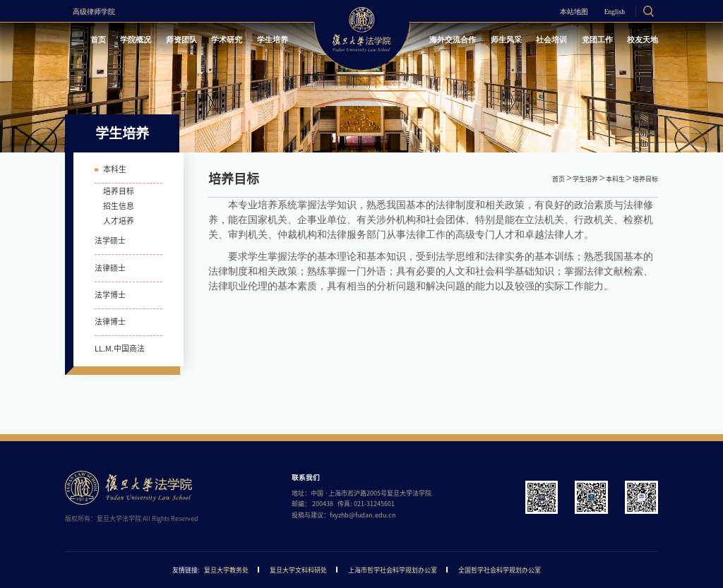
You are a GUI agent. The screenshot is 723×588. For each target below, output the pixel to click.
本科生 (615, 179)
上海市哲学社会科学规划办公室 (393, 570)
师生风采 (506, 40)
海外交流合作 (453, 40)
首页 (98, 40)
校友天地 (643, 40)
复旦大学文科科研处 (298, 570)
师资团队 (181, 40)
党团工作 (597, 40)
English (615, 12)
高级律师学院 (94, 12)
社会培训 (551, 40)
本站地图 (574, 12)
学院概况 (136, 40)
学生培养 (273, 40)
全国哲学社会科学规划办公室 (500, 570)
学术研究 (227, 40)
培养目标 (645, 179)
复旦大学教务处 (226, 570)
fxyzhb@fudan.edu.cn (363, 515)
